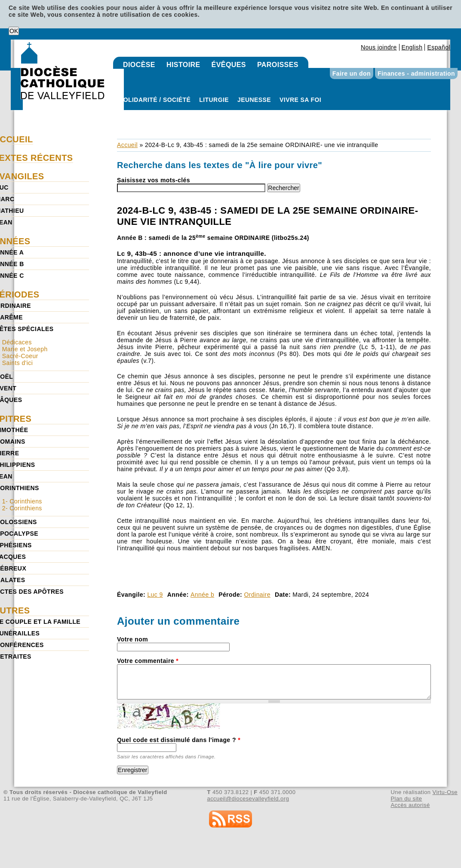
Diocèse (139, 65)
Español (439, 47)
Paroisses (278, 65)
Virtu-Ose (445, 792)
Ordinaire (257, 595)
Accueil (127, 145)
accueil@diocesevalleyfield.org (248, 799)
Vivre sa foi (300, 100)
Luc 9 (155, 595)
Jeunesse (254, 100)
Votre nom (132, 639)
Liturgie (214, 100)
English (412, 47)
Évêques (229, 65)
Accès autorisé (410, 805)
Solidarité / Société (155, 100)
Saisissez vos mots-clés (154, 180)
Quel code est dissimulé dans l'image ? (179, 740)
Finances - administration (416, 74)
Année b (202, 595)
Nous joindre (379, 47)
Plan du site (406, 799)
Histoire (183, 65)
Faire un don (352, 74)
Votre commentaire (148, 661)
